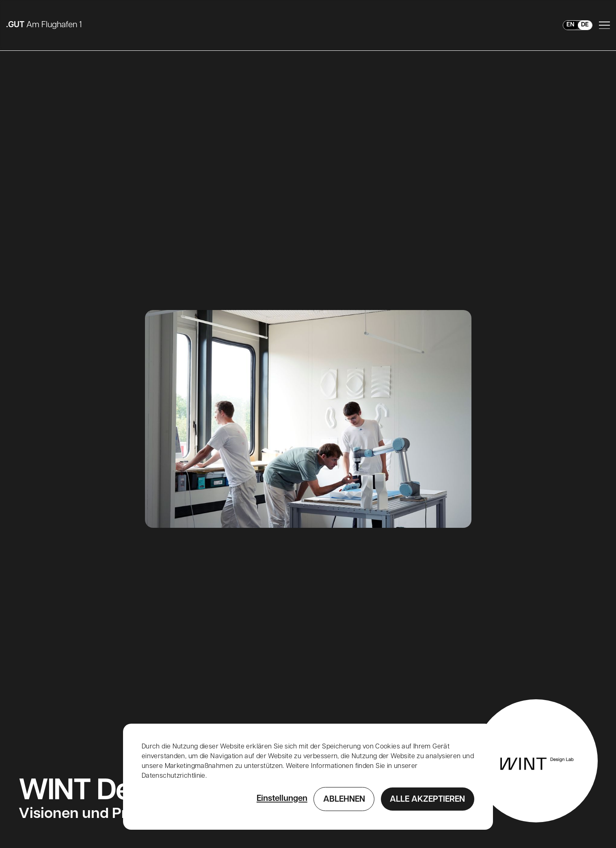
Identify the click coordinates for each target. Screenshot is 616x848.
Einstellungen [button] (282, 799)
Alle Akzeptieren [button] (427, 800)
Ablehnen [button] (344, 800)
